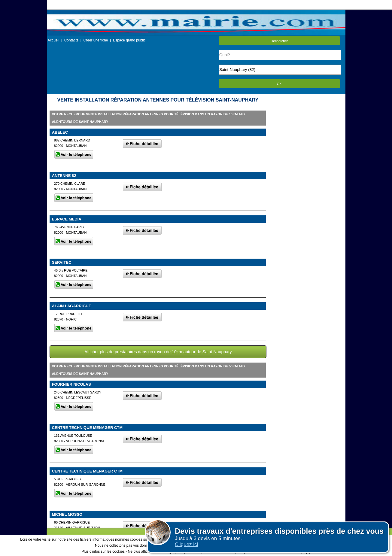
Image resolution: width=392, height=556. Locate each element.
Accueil (54, 40)
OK (279, 84)
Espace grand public (129, 40)
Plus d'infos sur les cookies (103, 551)
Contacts (71, 40)
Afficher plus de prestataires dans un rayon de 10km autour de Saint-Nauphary (158, 352)
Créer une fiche (96, 40)
